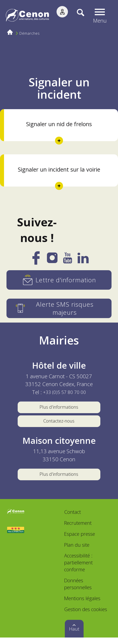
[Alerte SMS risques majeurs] (59, 308)
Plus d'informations (59, 408)
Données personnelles (78, 590)
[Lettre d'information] (59, 280)
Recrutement (78, 529)
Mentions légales (82, 605)
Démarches (31, 34)
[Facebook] (36, 261)
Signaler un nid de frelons (59, 124)
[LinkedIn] (83, 260)
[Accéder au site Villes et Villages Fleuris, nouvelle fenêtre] (16, 537)
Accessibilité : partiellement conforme (78, 569)
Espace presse (80, 540)
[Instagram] (52, 260)
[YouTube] (67, 260)
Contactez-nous (59, 424)
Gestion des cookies (86, 616)
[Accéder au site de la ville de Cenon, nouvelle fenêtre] (16, 519)
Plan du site (77, 551)
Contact (73, 519)
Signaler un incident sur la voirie (59, 169)
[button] (101, 16)
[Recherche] (77, 16)
